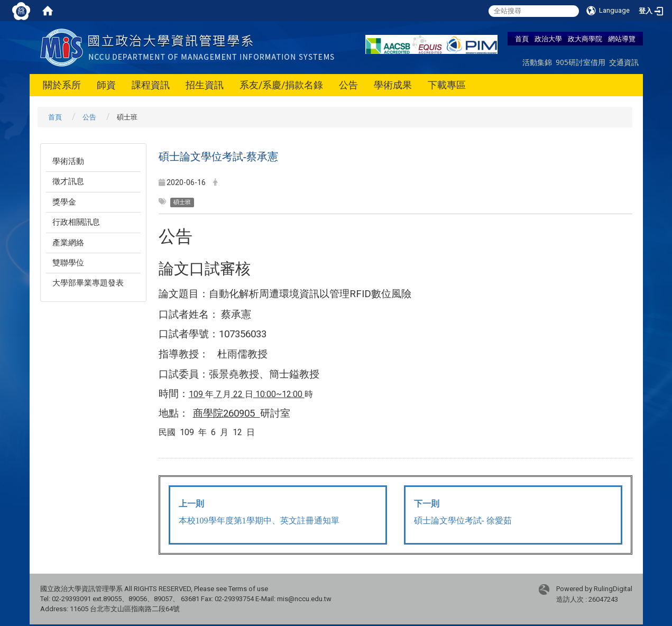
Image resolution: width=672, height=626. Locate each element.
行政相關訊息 (76, 222)
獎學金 (64, 202)
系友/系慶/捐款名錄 (281, 85)
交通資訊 (624, 62)
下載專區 (447, 85)
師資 (106, 85)
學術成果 (393, 85)
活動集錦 (537, 62)
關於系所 (62, 85)
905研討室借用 (581, 62)
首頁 (522, 39)
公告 (348, 85)
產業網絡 (68, 243)
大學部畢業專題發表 (88, 283)
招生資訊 (205, 85)
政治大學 (548, 39)
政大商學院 (585, 39)
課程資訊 (151, 85)
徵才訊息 (68, 181)
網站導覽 (622, 39)
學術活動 (68, 161)
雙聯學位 (68, 263)
